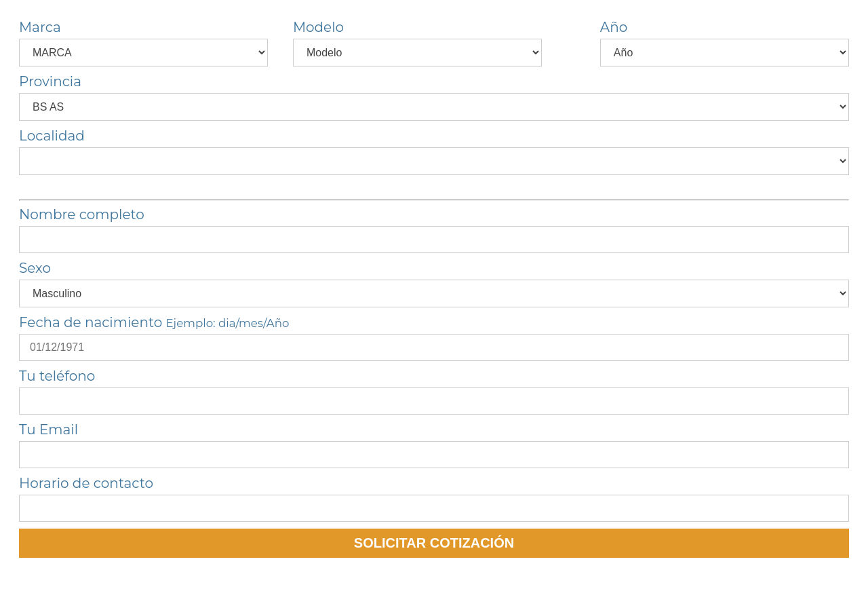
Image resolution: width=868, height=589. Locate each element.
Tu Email (48, 430)
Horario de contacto (86, 483)
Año (614, 27)
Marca (40, 27)
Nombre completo (82, 214)
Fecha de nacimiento (154, 322)
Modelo (318, 27)
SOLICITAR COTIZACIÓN (434, 543)
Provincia (50, 81)
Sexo (35, 268)
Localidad (52, 136)
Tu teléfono (57, 376)
